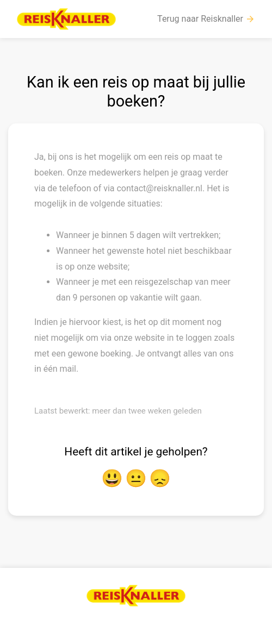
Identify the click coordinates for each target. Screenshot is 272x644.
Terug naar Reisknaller (206, 19)
